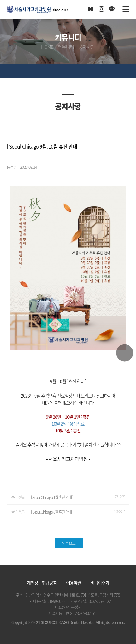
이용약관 (74, 583)
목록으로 (69, 543)
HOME (47, 47)
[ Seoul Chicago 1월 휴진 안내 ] (52, 497)
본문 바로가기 (0, 0)
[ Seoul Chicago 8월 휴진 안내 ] (52, 512)
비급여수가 (100, 583)
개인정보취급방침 (42, 583)
